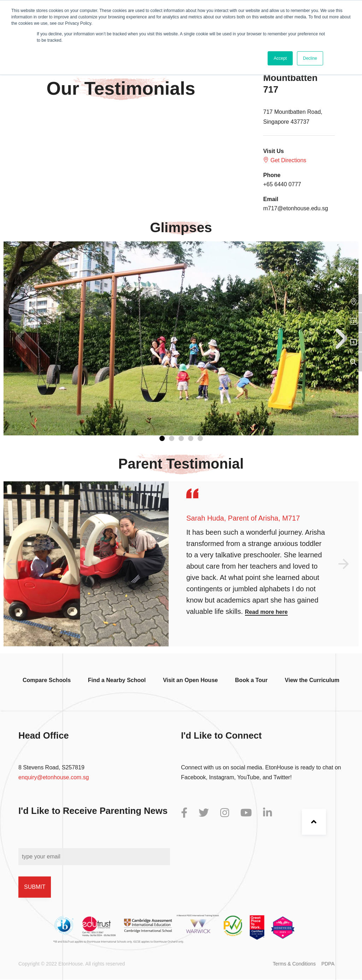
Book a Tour (251, 680)
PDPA (328, 964)
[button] (162, 438)
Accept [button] (280, 58)
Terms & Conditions (294, 964)
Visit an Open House (190, 680)
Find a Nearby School (117, 680)
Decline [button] (310, 58)
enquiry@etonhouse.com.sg (54, 777)
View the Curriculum (312, 680)
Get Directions (285, 160)
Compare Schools (47, 680)
